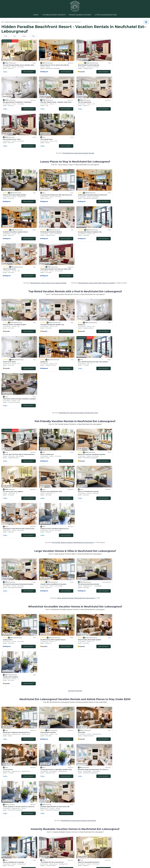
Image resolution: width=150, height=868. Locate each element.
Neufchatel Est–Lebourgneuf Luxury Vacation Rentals (48, 208)
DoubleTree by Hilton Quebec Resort (127, 157)
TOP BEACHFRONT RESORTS (54, 15)
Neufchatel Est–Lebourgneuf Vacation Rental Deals (78, 596)
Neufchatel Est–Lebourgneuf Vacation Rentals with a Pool (78, 300)
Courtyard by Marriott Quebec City (52, 194)
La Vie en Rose (119, 545)
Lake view (20, 708)
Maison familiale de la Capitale (13, 637)
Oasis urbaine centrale (48, 545)
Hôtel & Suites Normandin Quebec (89, 489)
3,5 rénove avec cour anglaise (125, 342)
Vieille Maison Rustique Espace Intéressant (92, 157)
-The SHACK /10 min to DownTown (52, 637)
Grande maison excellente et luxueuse (53, 434)
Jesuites (122, 105)
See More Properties (75, 504)
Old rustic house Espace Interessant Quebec (18, 434)
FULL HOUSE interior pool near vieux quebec (55, 286)
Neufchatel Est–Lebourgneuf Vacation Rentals (78, 116)
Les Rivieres (11, 161)
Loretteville (85, 382)
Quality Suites (8, 489)
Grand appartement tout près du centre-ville (130, 194)
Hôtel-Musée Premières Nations (88, 65)
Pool (3, 708)
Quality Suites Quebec (122, 489)
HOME (36, 15)
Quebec (5, 68)
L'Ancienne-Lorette (50, 641)
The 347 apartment (47, 102)
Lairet (9, 105)
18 (57, 685)
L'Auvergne (48, 290)
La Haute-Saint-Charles (88, 290)
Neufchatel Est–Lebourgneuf (53, 68)
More (33, 36)
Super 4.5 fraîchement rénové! (50, 379)
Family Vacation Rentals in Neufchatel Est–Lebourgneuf (76, 448)
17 (57, 689)
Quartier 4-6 (123, 68)
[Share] (146, 22)
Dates (6, 36)
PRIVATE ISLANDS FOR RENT (80, 15)
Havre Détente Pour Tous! (86, 102)
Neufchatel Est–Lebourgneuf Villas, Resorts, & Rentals (96, 208)
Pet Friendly (10, 708)
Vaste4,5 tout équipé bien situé (14, 379)
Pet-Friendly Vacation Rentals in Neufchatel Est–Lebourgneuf (73, 393)
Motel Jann (81, 545)
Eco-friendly (29, 708)
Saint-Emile (85, 105)
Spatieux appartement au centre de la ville (129, 582)
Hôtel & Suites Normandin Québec (14, 157)
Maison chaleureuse (47, 342)
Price (15, 36)
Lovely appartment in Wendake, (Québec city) (18, 582)
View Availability (28, 71)
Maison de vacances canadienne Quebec (91, 342)
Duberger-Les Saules (88, 253)
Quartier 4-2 (11, 68)
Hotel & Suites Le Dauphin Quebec (15, 249)
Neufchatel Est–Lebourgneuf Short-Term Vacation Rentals (78, 651)
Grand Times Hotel (84, 194)
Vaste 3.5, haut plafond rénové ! (88, 637)
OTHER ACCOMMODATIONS (105, 15)
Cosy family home (121, 102)
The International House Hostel (88, 434)
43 (57, 682)
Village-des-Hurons (87, 68)
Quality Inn (81, 249)
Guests (24, 36)
